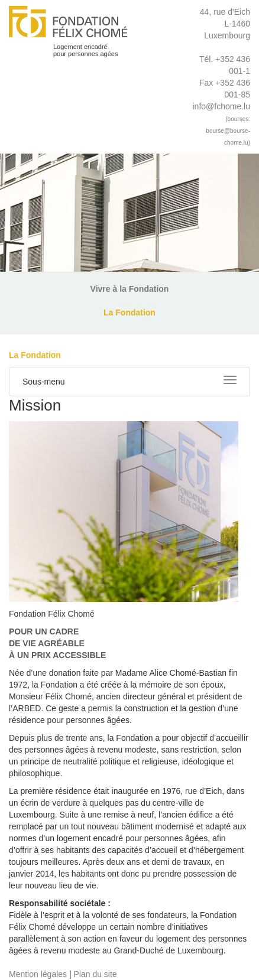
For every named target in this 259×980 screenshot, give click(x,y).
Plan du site (95, 974)
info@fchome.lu (221, 106)
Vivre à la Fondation (130, 289)
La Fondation (129, 312)
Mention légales (38, 974)
